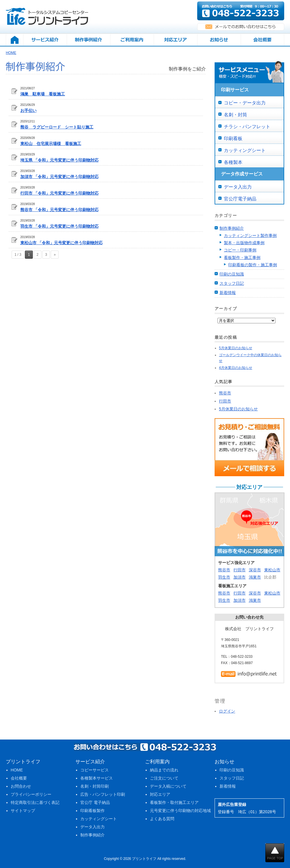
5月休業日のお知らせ (236, 348)
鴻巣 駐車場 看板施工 (43, 94)
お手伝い (28, 110)
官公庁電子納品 (240, 199)
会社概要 (19, 778)
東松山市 (272, 570)
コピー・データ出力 (245, 103)
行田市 (240, 570)
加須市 (240, 577)
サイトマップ (23, 811)
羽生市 (224, 577)
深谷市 (255, 570)
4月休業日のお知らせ (236, 368)
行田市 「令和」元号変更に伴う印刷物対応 (59, 193)
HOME (17, 770)
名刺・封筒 (235, 115)
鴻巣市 (255, 577)
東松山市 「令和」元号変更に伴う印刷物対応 (61, 243)
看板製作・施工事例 (242, 258)
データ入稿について (168, 786)
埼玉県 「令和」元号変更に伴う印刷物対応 (59, 160)
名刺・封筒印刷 (95, 786)
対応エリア (160, 794)
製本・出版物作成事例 (244, 243)
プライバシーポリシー (31, 794)
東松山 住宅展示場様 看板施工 (51, 144)
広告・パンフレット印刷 (103, 794)
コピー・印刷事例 (240, 250)
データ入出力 (238, 187)
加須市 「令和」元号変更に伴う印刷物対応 (59, 177)
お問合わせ (21, 786)
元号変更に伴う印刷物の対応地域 (180, 811)
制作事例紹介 (232, 228)
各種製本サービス (97, 778)
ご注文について (164, 778)
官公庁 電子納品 (95, 802)
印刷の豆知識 (232, 274)
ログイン (227, 711)
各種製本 (233, 162)
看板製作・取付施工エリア (174, 802)
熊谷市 (224, 570)
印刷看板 (233, 138)
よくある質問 (162, 819)
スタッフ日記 (232, 283)
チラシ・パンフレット (247, 127)
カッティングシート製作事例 (250, 235)
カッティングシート (245, 150)
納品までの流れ (164, 770)
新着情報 (228, 293)
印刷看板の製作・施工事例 (253, 265)
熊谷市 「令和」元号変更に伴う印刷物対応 (59, 210)
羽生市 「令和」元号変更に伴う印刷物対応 (59, 226)
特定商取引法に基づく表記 (35, 802)
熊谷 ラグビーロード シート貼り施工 (57, 127)
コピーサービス (95, 770)
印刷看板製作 (93, 811)
